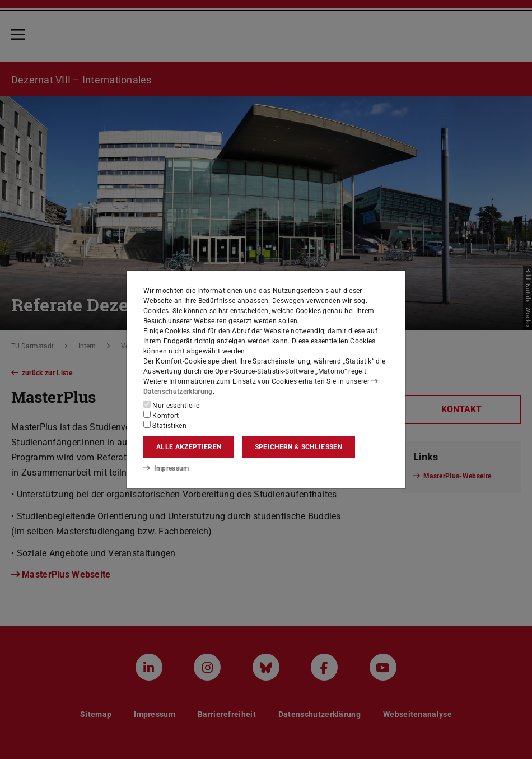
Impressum (166, 468)
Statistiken (165, 425)
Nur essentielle (171, 405)
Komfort (161, 415)
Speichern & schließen (298, 447)
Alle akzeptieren (189, 447)
